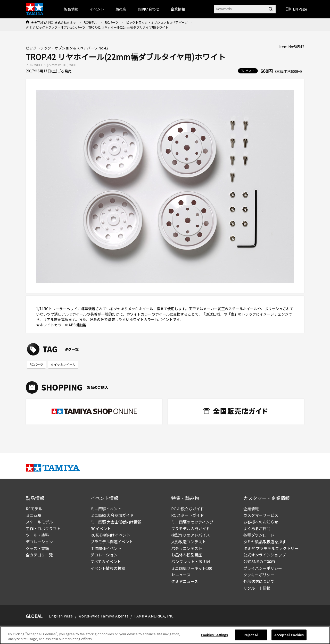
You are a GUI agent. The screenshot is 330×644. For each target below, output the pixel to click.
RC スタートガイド (188, 515)
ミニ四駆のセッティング (192, 522)
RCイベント (101, 528)
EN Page (296, 9)
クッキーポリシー (259, 575)
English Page (61, 616)
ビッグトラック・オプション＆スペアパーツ (157, 22)
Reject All (251, 635)
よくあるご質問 (257, 528)
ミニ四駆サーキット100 (192, 568)
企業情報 (251, 509)
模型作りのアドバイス (191, 535)
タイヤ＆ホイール (63, 364)
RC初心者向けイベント (110, 535)
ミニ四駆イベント (106, 509)
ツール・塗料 (37, 535)
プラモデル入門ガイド (191, 528)
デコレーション (39, 542)
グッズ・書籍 (37, 548)
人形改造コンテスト (189, 542)
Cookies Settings (214, 635)
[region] (165, 635)
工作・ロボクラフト (43, 528)
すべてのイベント (106, 561)
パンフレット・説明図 (191, 561)
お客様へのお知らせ (261, 522)
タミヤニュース (185, 581)
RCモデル (90, 22)
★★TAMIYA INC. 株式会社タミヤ (53, 22)
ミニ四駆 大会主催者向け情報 (116, 522)
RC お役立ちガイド (188, 509)
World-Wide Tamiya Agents (103, 616)
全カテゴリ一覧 (39, 555)
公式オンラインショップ (265, 555)
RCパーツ (112, 22)
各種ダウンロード (259, 535)
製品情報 (71, 9)
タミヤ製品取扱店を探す (265, 542)
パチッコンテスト (187, 548)
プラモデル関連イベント (112, 542)
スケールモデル (39, 522)
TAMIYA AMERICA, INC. (154, 616)
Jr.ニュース (181, 575)
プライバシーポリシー (263, 568)
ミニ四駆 (34, 515)
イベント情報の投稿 (108, 568)
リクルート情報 (257, 588)
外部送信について (259, 581)
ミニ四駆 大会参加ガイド (112, 515)
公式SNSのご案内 (259, 561)
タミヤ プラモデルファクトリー (271, 548)
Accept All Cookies (289, 635)
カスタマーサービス (261, 515)
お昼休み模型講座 (187, 555)
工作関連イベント (106, 548)
